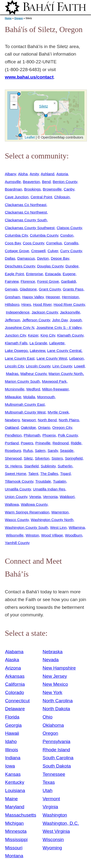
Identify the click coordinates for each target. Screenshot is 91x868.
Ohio (48, 717)
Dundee (72, 266)
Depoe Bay (60, 258)
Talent (33, 474)
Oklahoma (53, 725)
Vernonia (50, 497)
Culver (53, 251)
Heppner (53, 297)
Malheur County (33, 374)
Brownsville (52, 189)
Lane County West (52, 358)
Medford (33, 389)
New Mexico (55, 684)
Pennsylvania (57, 741)
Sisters (57, 458)
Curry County (71, 251)
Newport (29, 420)
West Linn (58, 527)
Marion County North (66, 374)
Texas (49, 782)
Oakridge (28, 427)
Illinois (12, 750)
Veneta (35, 497)
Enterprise (34, 274)
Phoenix (49, 435)
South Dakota (57, 766)
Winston (32, 535)
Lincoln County (38, 366)
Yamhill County (17, 543)
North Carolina (58, 701)
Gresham (12, 297)
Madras (12, 374)
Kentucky (15, 782)
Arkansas (15, 676)
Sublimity (48, 466)
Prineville (43, 443)
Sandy (53, 451)
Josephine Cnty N (20, 327)
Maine (11, 799)
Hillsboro (12, 304)
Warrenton (60, 512)
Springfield (74, 458)
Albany (10, 174)
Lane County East (20, 358)
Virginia (50, 807)
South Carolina (58, 758)
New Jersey (55, 676)
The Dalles (49, 474)
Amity (34, 174)
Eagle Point (14, 274)
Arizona (13, 668)
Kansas (13, 774)
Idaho (11, 741)
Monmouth (46, 397)
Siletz (44, 106)
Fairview (12, 281)
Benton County (65, 182)
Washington (55, 815)
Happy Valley (33, 297)
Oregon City (62, 427)
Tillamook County (19, 481)
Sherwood (13, 458)
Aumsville (13, 182)
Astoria (62, 174)
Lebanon (76, 358)
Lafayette (57, 343)
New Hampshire (59, 668)
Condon (67, 235)
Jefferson (12, 320)
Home (8, 18)
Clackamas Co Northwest (26, 212)
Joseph (76, 320)
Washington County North (52, 520)
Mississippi (16, 839)
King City (48, 335)
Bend (46, 182)
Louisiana (15, 790)
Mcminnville (15, 389)
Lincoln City (14, 366)
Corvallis (71, 243)
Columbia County (44, 235)
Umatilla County (18, 489)
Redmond (61, 443)
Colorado (15, 692)
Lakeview (37, 351)
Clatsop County (69, 228)
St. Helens (13, 466)
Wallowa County (34, 504)
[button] (19, 94)
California (15, 684)
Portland (12, 443)
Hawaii (12, 733)
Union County (16, 497)
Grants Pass (73, 289)
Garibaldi (68, 281)
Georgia (13, 725)
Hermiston (70, 297)
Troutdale (43, 481)
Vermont (51, 799)
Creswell (38, 251)
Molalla (29, 397)
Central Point (41, 197)
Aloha (23, 174)
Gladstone (28, 289)
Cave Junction (17, 197)
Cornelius (54, 243)
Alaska (12, 660)
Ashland (48, 174)
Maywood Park (54, 381)
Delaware (15, 709)
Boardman (13, 189)
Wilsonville (15, 535)
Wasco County (17, 520)
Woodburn (74, 535)
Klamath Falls (16, 343)
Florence (28, 281)
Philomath (32, 435)
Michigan (14, 823)
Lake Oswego (16, 351)
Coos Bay (13, 243)
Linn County (62, 366)
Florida (12, 717)
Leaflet (29, 137)
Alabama (14, 652)
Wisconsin (53, 839)
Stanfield (31, 466)
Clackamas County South (26, 220)
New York (53, 692)
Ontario (44, 427)
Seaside (67, 451)
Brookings (32, 189)
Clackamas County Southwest (30, 228)
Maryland (15, 807)
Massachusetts (21, 815)
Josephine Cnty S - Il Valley (59, 327)
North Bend (47, 420)
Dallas (10, 258)
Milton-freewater (55, 389)
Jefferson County (36, 320)
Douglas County (50, 266)
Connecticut (17, 701)
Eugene (69, 274)
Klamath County (70, 335)
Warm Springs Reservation (27, 512)
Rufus (28, 451)
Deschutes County (20, 266)
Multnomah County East (25, 404)
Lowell (79, 366)
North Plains (69, 420)
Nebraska (53, 652)
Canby (69, 189)
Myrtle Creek (58, 412)
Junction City (15, 335)
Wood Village (52, 535)
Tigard (65, 474)
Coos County (33, 243)
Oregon (19, 18)
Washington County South (26, 527)
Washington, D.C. (61, 823)
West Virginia (56, 831)
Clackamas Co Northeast (26, 205)
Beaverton (31, 182)
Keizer (33, 335)
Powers (27, 443)
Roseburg (13, 451)
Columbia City (16, 235)
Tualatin (59, 481)
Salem (40, 451)
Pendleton (13, 435)
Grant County (50, 289)
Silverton (42, 458)
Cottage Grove (17, 251)
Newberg (12, 420)
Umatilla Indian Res (49, 489)
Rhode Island (56, 750)
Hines (26, 304)
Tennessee (54, 774)
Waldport (67, 497)
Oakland (12, 427)
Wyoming (52, 848)
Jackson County (45, 312)
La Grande (38, 343)
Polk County (68, 435)
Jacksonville (70, 312)
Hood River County (69, 304)
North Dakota (56, 709)
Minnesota (16, 831)
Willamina (77, 527)
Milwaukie (13, 397)
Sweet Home (16, 474)
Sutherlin (65, 466)
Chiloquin (62, 197)
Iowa (10, 766)
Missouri (14, 848)
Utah (48, 790)
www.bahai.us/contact (29, 77)
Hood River (42, 304)
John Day (60, 320)
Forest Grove (48, 281)
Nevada (51, 660)
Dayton (43, 258)
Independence (18, 312)
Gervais (11, 289)
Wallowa (12, 504)
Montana (14, 856)
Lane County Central (64, 351)
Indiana (13, 758)
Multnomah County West (25, 412)
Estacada (53, 274)
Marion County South (22, 381)
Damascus (26, 258)
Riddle (76, 443)
